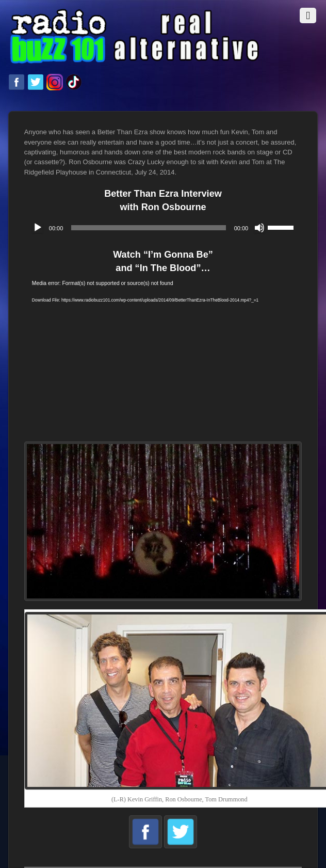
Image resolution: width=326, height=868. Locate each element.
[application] (163, 228)
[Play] (38, 228)
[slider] (148, 228)
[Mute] (259, 228)
